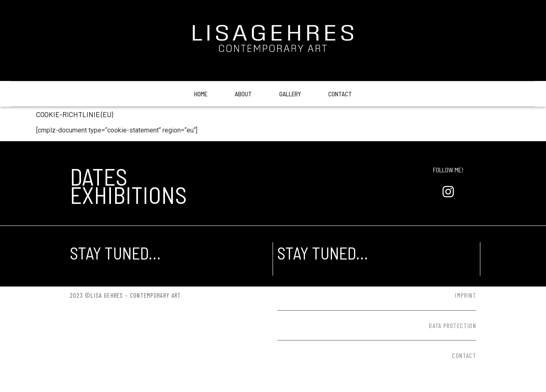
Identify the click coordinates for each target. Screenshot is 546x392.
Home (201, 94)
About (243, 94)
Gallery (290, 94)
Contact (340, 94)
